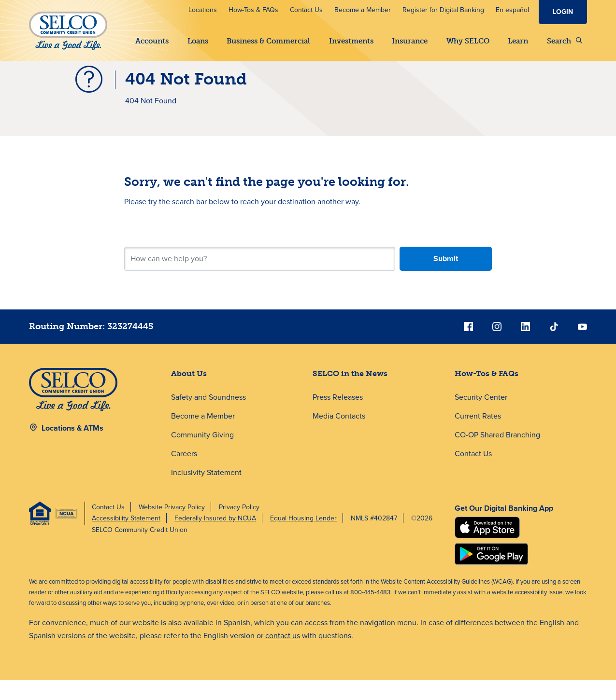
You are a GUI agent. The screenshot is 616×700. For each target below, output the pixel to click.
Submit (446, 278)
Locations (203, 10)
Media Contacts (339, 436)
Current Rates (478, 436)
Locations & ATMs (72, 448)
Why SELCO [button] (468, 41)
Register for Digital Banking (443, 10)
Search (565, 41)
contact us (283, 655)
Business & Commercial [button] (268, 41)
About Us (189, 393)
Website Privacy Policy (172, 527)
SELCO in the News (350, 393)
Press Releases (338, 417)
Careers (184, 473)
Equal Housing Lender (303, 538)
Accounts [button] (152, 41)
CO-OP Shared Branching (497, 455)
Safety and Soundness (208, 417)
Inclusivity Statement (206, 492)
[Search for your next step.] (259, 279)
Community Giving (202, 455)
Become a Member (363, 10)
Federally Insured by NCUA (215, 538)
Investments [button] (351, 41)
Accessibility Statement (126, 538)
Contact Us (306, 10)
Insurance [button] (410, 41)
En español (512, 10)
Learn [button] (518, 41)
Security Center (481, 417)
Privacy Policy (239, 527)
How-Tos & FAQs (253, 10)
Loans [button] (198, 41)
